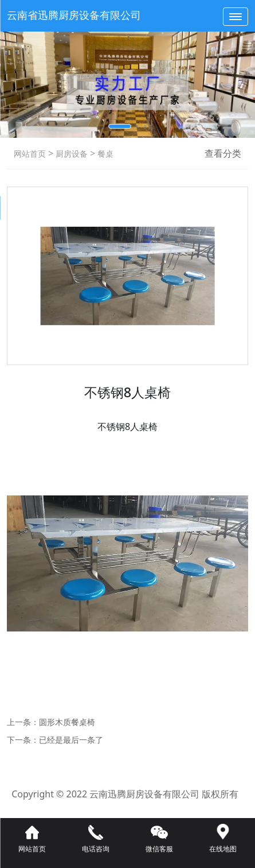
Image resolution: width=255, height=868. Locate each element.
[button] (120, 126)
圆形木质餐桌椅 (67, 722)
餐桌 (104, 154)
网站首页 (30, 154)
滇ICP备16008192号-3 (127, 811)
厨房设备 (70, 154)
